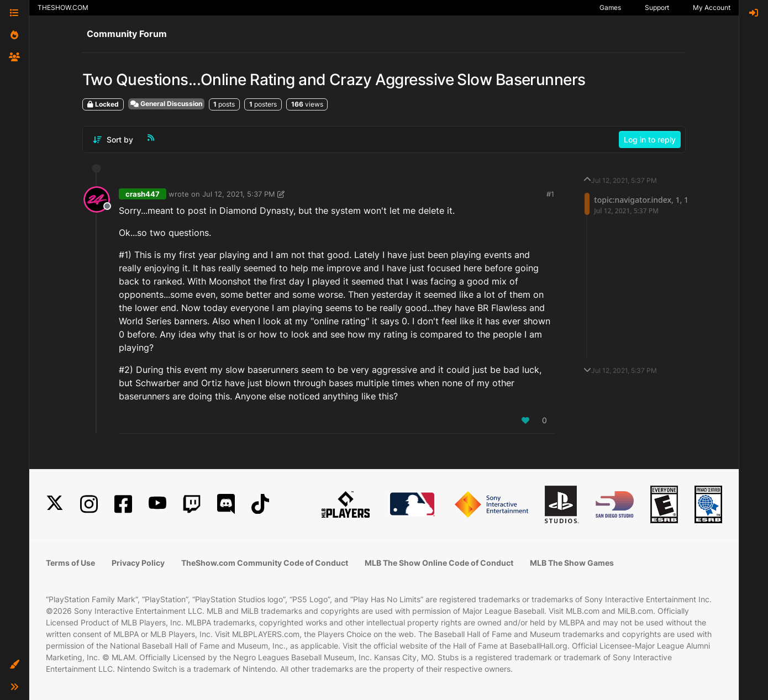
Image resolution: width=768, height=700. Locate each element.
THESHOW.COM (63, 7)
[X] (55, 504)
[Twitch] (192, 504)
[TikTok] (260, 504)
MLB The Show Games (572, 563)
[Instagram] (89, 504)
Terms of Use (70, 563)
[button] (14, 665)
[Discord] (226, 504)
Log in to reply (650, 140)
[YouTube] (157, 504)
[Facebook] (123, 504)
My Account (712, 7)
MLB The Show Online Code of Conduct (439, 563)
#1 (550, 194)
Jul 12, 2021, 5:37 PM (239, 194)
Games (610, 7)
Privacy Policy (138, 563)
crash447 (143, 194)
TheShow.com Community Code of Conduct (265, 563)
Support (657, 7)
